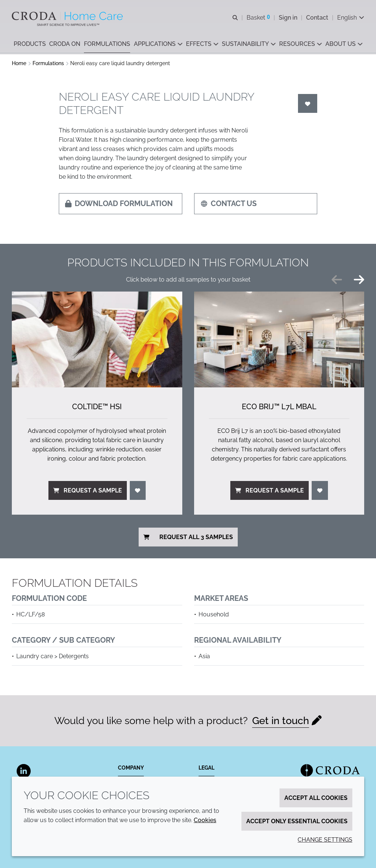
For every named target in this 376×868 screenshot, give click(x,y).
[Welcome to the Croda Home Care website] (68, 16)
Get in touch (281, 721)
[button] (30, 45)
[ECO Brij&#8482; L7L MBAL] (279, 339)
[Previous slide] (337, 280)
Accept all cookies (316, 798)
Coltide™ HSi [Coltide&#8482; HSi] (97, 407)
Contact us (228, 203)
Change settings (325, 840)
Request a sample (88, 490)
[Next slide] (359, 280)
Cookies (205, 820)
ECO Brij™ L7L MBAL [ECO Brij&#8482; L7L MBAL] (279, 407)
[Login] (308, 103)
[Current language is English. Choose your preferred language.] (351, 18)
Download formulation (119, 203)
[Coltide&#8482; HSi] (97, 339)
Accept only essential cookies (297, 821)
